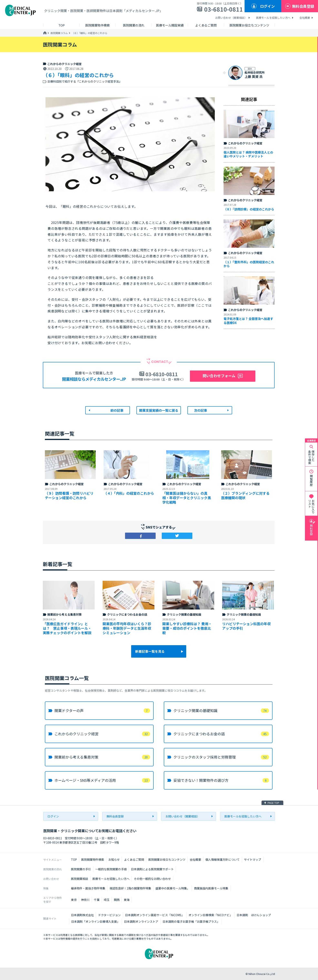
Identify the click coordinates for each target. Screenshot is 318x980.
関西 (117, 900)
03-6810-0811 (224, 9)
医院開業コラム (59, 33)
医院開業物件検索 (93, 859)
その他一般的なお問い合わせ (152, 879)
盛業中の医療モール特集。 (173, 888)
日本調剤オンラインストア (141, 921)
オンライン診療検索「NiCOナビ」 (210, 915)
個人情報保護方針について (223, 859)
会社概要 (305, 18)
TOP (74, 859)
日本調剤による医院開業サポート (152, 869)
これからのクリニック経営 (64, 64)
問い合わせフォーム (219, 376)
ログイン (267, 6)
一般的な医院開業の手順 (111, 869)
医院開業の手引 (81, 869)
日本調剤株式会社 (82, 915)
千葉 (97, 900)
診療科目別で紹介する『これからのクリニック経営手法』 (85, 81)
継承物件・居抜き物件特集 (88, 888)
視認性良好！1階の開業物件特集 (130, 888)
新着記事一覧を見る (150, 651)
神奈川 (85, 900)
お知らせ (114, 859)
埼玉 (107, 900)
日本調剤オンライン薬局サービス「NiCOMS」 (155, 915)
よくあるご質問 (134, 859)
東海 (127, 900)
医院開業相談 (80, 879)
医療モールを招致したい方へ (273, 18)
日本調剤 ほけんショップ (254, 915)
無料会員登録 (303, 6)
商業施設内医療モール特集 (211, 888)
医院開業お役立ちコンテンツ (167, 859)
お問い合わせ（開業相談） (231, 18)
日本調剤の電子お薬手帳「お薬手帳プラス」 (191, 921)
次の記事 (201, 410)
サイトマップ (253, 859)
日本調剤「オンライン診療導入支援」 (95, 921)
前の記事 (117, 410)
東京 (74, 900)
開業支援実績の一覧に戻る (159, 410)
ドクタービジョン (109, 915)
